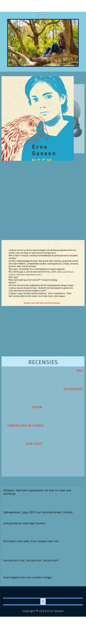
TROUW (23, 407)
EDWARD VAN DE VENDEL (24, 426)
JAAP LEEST (23, 444)
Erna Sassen (43, 5)
